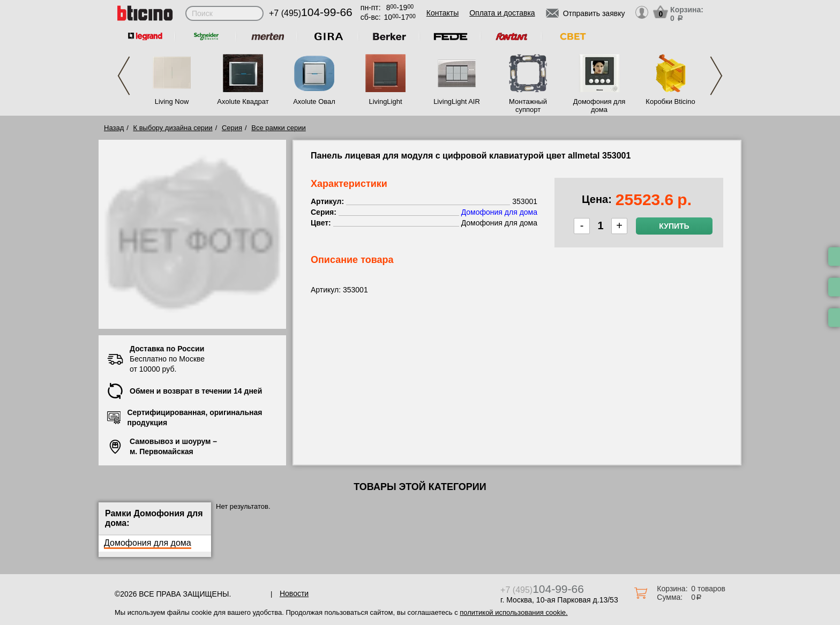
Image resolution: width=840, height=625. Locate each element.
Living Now (172, 101)
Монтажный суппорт (528, 106)
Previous (124, 76)
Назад (114, 128)
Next (716, 76)
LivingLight (385, 101)
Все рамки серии (278, 128)
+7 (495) (311, 13)
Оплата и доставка (502, 13)
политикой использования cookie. (513, 612)
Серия (232, 128)
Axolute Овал (314, 101)
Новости (294, 593)
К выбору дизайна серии (173, 128)
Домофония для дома (599, 106)
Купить (674, 226)
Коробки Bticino (670, 101)
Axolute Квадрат (243, 101)
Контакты (442, 13)
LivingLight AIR (457, 101)
